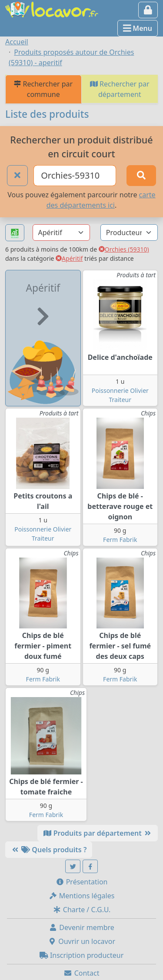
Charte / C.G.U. (82, 910)
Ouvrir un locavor (81, 941)
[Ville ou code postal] (75, 176)
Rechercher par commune (43, 89)
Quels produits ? (49, 850)
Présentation (82, 882)
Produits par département (98, 833)
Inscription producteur (82, 955)
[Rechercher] (141, 176)
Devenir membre (81, 927)
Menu (138, 28)
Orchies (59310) (124, 249)
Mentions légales (82, 896)
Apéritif (69, 258)
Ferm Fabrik (120, 540)
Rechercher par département (120, 89)
